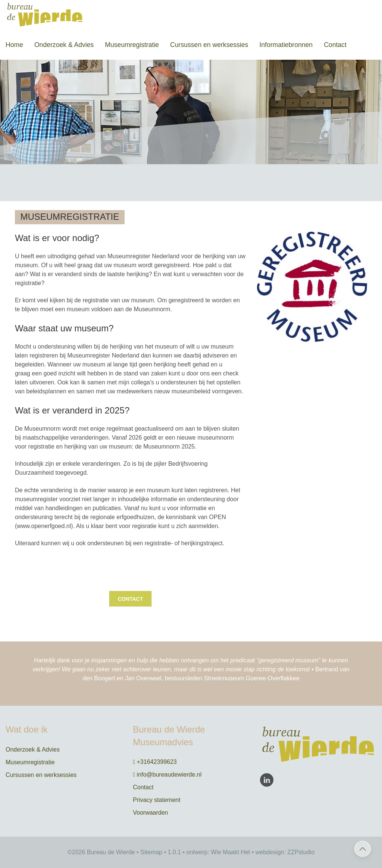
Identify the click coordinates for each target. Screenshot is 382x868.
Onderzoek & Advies (64, 45)
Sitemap (151, 852)
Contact (335, 45)
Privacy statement (156, 800)
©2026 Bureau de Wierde (101, 852)
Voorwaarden (150, 813)
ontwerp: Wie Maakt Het (218, 852)
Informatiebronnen (286, 45)
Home (14, 45)
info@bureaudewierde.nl (167, 775)
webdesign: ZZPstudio (285, 852)
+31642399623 (155, 762)
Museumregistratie (132, 45)
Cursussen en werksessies (209, 45)
